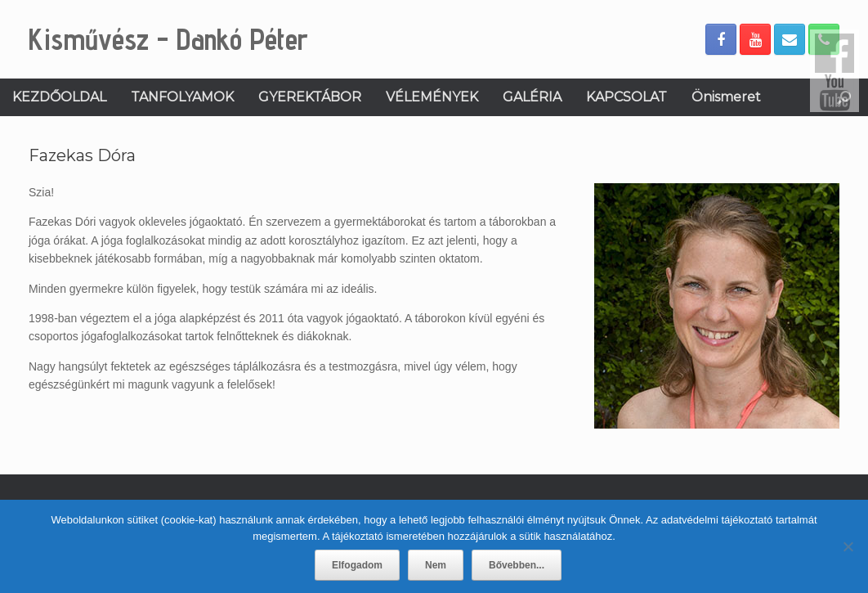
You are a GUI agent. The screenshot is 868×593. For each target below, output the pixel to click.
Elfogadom (357, 565)
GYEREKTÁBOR (310, 97)
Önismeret (726, 97)
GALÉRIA (532, 97)
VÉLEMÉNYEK (432, 97)
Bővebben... (517, 565)
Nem (436, 565)
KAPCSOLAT (626, 97)
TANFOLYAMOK (182, 97)
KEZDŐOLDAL (59, 97)
